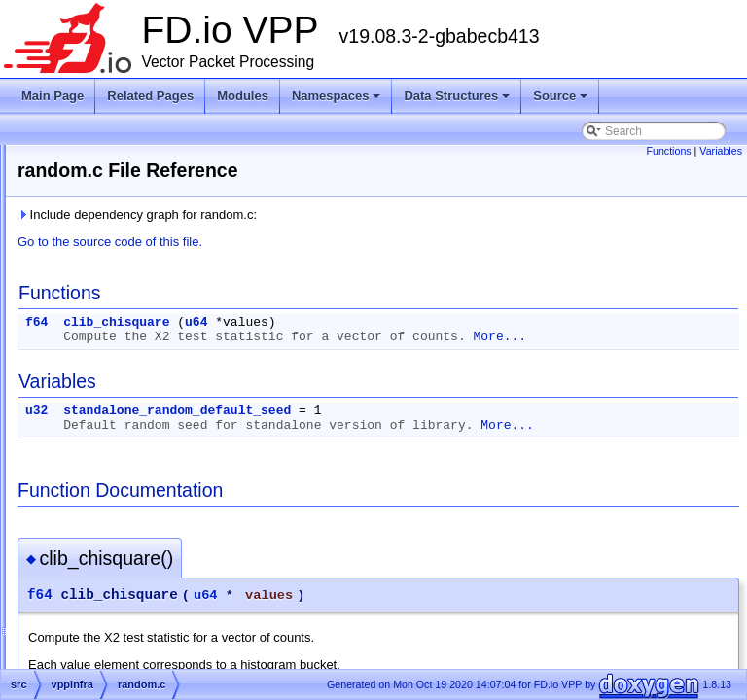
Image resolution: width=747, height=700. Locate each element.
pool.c (111, 274)
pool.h (111, 297)
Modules (243, 96)
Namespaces (338, 101)
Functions (668, 151)
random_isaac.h (137, 531)
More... (333, 351)
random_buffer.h (138, 484)
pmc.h (111, 251)
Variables (721, 151)
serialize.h (122, 647)
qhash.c (116, 367)
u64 (439, 322)
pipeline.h (120, 181)
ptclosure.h (124, 344)
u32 (280, 425)
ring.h (110, 601)
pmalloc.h (120, 227)
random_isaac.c (137, 507)
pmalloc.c (120, 204)
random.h (120, 437)
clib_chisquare (359, 322)
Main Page (53, 96)
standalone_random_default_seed (420, 425)
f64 (280, 322)
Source (562, 101)
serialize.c (121, 624)
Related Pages (150, 96)
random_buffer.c (138, 461)
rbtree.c (115, 554)
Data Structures (458, 101)
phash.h (116, 157)
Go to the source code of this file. (353, 242)
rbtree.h (115, 577)
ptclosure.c (124, 321)
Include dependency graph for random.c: (380, 214)
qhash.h (116, 391)
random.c (120, 414)
